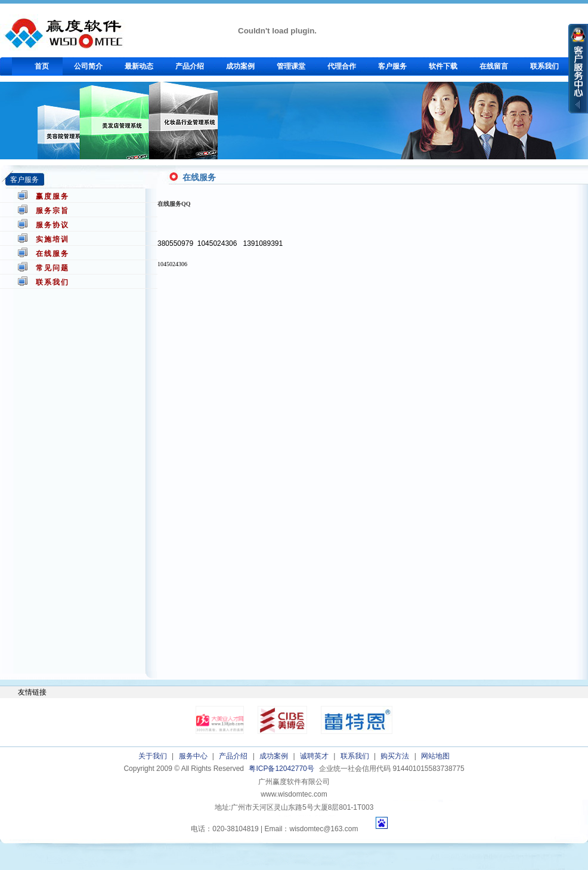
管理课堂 (291, 66)
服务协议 (52, 225)
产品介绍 (190, 66)
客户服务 (392, 66)
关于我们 (153, 756)
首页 (42, 66)
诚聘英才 (314, 756)
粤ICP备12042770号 (281, 769)
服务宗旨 (52, 211)
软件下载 (443, 66)
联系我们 (544, 66)
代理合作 (342, 66)
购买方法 (395, 756)
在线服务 (52, 254)
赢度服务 (52, 196)
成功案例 (240, 66)
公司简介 (88, 66)
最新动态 (139, 66)
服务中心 (193, 756)
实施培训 (52, 239)
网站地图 (435, 756)
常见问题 (52, 268)
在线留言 (494, 66)
